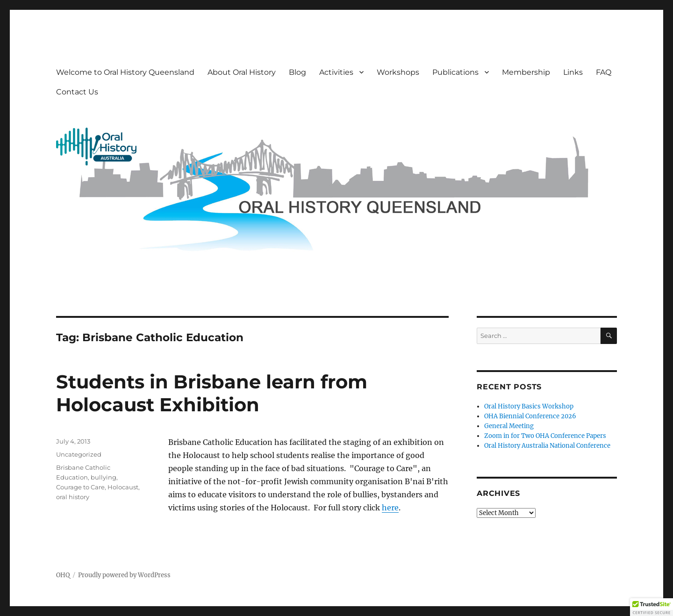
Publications (455, 72)
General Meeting (509, 426)
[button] (652, 607)
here (390, 508)
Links (573, 72)
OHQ (63, 575)
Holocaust (123, 487)
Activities (336, 72)
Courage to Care (80, 487)
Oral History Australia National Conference (547, 446)
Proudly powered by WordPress (124, 575)
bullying (104, 477)
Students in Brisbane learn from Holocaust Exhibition (212, 393)
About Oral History (242, 72)
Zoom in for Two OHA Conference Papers (545, 436)
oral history (73, 497)
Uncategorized (79, 454)
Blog (297, 72)
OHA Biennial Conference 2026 (530, 416)
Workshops (398, 72)
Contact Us (77, 92)
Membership (526, 72)
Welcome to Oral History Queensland (125, 72)
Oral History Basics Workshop (529, 406)
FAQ (604, 72)
